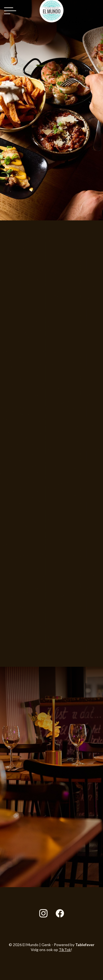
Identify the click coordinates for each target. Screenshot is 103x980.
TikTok (65, 950)
